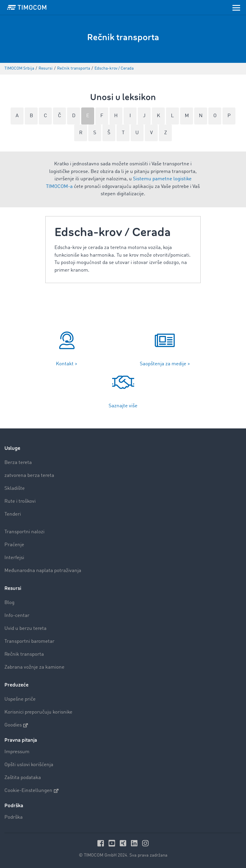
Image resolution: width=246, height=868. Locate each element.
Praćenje (14, 545)
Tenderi (13, 514)
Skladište (15, 488)
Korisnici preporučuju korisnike (38, 712)
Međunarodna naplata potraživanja (43, 571)
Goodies (16, 725)
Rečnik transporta (24, 654)
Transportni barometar (29, 641)
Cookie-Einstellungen (31, 791)
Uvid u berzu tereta (25, 629)
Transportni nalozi (24, 532)
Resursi (13, 588)
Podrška (14, 817)
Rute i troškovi (20, 501)
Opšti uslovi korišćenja (29, 765)
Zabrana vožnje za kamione (34, 667)
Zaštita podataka (23, 778)
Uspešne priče (20, 699)
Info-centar (17, 616)
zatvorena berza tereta (29, 476)
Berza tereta (18, 463)
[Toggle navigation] (236, 7)
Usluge (12, 448)
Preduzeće (16, 685)
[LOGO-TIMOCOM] (27, 7)
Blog (9, 603)
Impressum (17, 752)
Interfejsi (14, 558)
